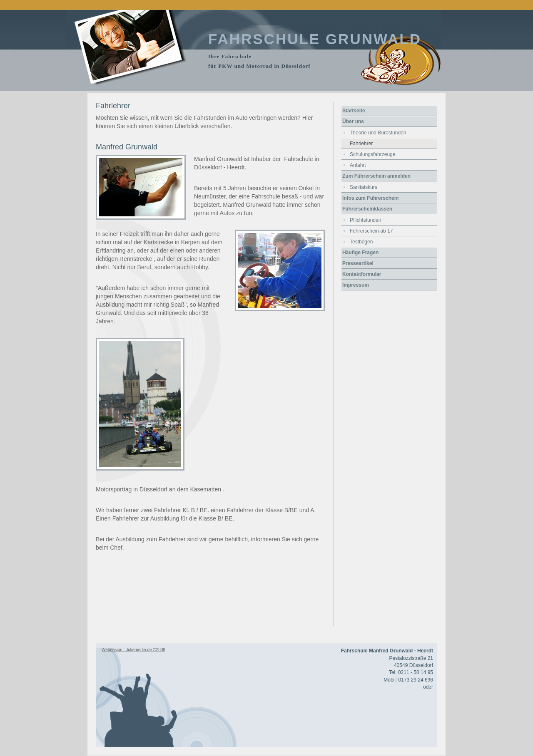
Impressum (356, 285)
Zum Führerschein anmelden (376, 176)
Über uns (353, 121)
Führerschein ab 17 (371, 231)
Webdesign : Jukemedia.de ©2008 (133, 650)
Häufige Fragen (360, 253)
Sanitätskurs (364, 187)
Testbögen (361, 242)
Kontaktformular (362, 274)
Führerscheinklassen (367, 209)
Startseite (354, 111)
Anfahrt (358, 165)
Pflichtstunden (365, 220)
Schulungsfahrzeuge (372, 154)
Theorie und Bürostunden (378, 133)
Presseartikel (358, 263)
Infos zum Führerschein (370, 198)
